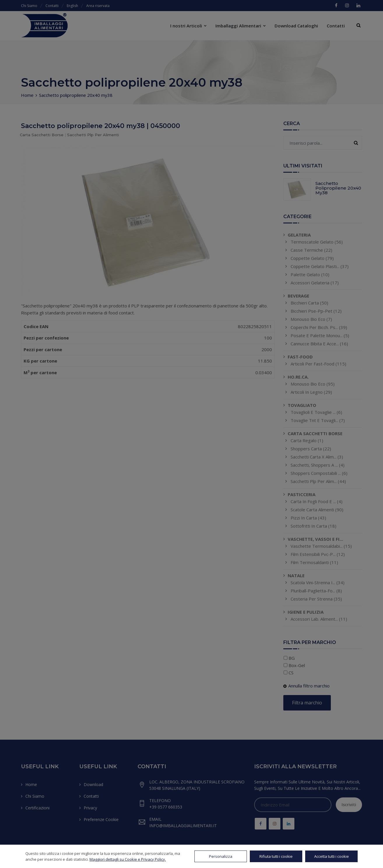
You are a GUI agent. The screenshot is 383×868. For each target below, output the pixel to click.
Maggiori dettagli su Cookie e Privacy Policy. (128, 859)
